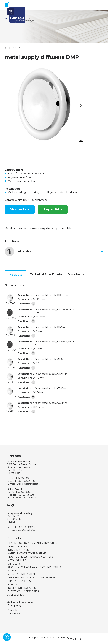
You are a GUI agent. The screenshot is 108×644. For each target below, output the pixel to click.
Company (14, 605)
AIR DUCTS (14, 571)
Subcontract (14, 614)
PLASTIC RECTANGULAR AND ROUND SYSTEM (34, 567)
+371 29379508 (26, 495)
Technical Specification (47, 274)
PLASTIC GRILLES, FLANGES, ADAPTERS (30, 557)
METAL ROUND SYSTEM (21, 574)
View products (20, 209)
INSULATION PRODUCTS (22, 588)
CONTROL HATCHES (19, 581)
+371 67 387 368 (21, 492)
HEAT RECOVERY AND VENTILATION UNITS (32, 543)
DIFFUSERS (14, 48)
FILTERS (12, 584)
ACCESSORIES (16, 595)
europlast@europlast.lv (28, 484)
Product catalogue (20, 602)
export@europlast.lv (26, 498)
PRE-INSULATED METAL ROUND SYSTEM (31, 578)
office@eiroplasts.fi (26, 530)
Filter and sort (15, 285)
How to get (14, 473)
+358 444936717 (26, 527)
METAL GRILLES (17, 560)
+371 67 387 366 (21, 478)
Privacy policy (74, 638)
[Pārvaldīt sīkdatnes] (7, 637)
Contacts (12, 610)
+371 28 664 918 (26, 481)
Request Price (53, 209)
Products (15, 275)
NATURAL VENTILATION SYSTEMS (27, 553)
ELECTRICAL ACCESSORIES (23, 591)
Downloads (76, 274)
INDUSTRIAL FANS (18, 550)
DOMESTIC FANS (17, 546)
